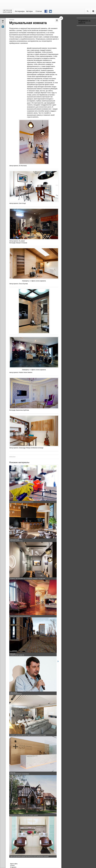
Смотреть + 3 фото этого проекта (34, 370)
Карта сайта (14, 864)
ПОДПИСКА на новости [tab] (86, 22)
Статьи (12, 20)
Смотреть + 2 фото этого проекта (34, 281)
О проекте (13, 867)
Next (58, 661)
